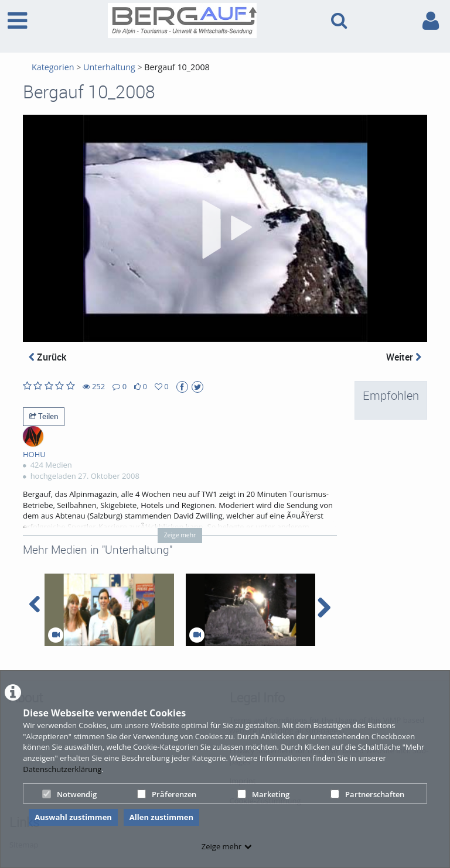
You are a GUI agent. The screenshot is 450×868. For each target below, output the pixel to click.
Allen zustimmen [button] (161, 817)
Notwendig (69, 794)
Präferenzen (167, 794)
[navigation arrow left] (35, 605)
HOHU (34, 454)
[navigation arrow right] (324, 608)
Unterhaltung (109, 67)
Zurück (47, 357)
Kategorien (53, 67)
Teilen (44, 416)
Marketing (263, 794)
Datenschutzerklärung (62, 769)
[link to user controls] (431, 21)
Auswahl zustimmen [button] (73, 817)
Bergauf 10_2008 (177, 67)
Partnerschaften (367, 794)
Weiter (404, 357)
